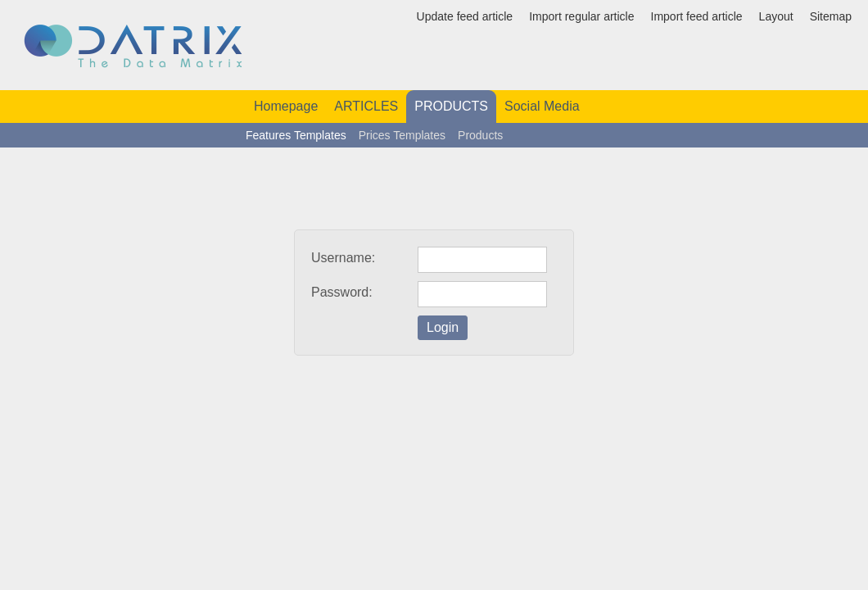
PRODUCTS (451, 106)
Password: (342, 292)
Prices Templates (402, 135)
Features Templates (296, 135)
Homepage (286, 106)
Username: (343, 258)
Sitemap (831, 16)
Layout (776, 16)
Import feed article (697, 16)
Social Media (542, 106)
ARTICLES (366, 106)
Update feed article (465, 16)
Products (480, 135)
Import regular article (581, 16)
